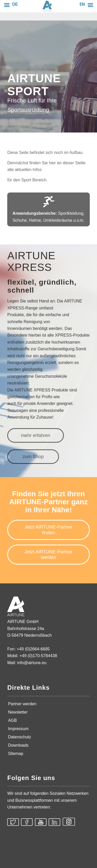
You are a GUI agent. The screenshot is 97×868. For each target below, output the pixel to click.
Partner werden (22, 704)
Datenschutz (20, 737)
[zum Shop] (33, 457)
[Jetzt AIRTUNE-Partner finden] (48, 530)
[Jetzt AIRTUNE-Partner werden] (48, 555)
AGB (12, 720)
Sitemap (16, 754)
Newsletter (18, 712)
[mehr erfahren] (36, 435)
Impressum (18, 729)
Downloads (18, 745)
